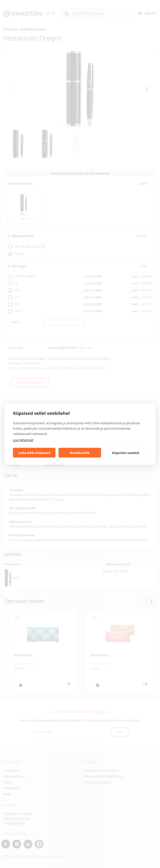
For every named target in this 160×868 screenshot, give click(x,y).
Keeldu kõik (80, 453)
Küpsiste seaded (126, 453)
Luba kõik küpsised (34, 453)
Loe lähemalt (23, 440)
